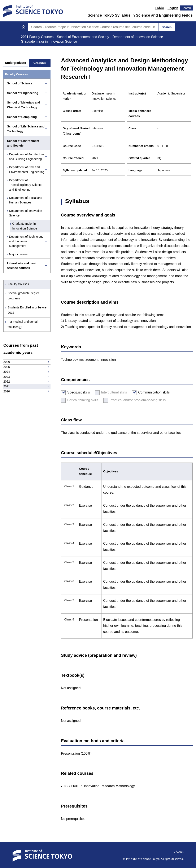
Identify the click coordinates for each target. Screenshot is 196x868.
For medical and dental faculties (23, 324)
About (180, 852)
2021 (25, 37)
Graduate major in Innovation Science (25, 226)
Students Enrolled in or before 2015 (27, 310)
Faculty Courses (18, 284)
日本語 (160, 8)
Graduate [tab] (40, 63)
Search (186, 8)
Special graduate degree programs (24, 296)
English (173, 8)
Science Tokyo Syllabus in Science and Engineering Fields (140, 15)
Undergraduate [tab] (16, 63)
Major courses (18, 254)
